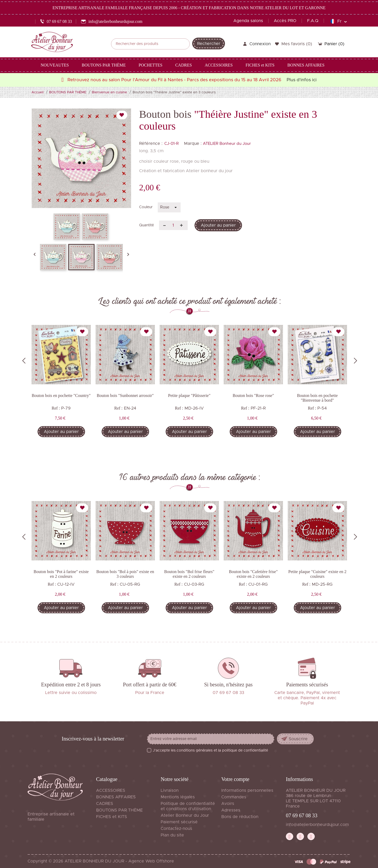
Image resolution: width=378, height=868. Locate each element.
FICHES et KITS (112, 817)
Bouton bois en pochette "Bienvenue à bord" (317, 398)
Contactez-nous (176, 829)
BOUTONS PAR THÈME (119, 810)
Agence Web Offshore (151, 861)
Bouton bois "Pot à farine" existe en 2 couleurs (61, 574)
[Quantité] (173, 225)
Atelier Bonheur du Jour (185, 815)
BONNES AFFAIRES (116, 797)
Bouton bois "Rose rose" (253, 395)
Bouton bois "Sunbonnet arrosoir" (125, 395)
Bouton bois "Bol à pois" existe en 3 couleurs (125, 574)
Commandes (234, 797)
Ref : (56, 408)
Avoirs (228, 804)
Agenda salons (248, 21)
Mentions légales (178, 797)
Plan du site (172, 835)
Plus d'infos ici (302, 80)
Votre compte (235, 779)
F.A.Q (313, 21)
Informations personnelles (247, 790)
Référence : (151, 144)
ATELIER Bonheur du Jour (227, 144)
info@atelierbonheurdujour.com (317, 825)
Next (355, 361)
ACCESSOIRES (111, 790)
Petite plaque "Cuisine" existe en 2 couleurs (317, 574)
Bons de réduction (240, 817)
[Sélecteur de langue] (338, 21)
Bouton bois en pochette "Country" (61, 395)
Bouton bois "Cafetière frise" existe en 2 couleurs (253, 574)
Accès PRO (285, 21)
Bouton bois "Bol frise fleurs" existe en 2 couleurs (189, 574)
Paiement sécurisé (179, 822)
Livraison (170, 790)
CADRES (105, 804)
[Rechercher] (150, 44)
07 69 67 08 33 (302, 815)
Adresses (231, 810)
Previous (24, 361)
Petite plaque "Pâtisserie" (189, 395)
